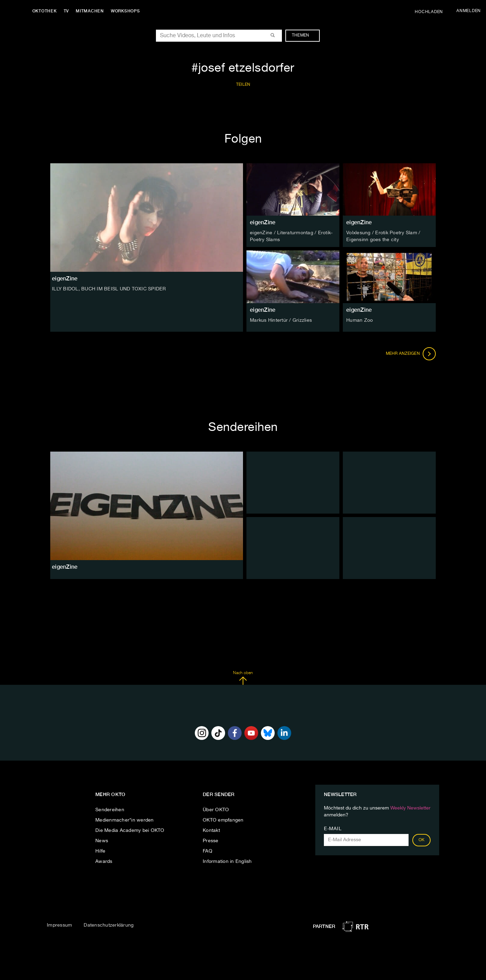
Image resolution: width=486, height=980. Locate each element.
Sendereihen (110, 809)
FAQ (208, 851)
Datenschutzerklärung (109, 925)
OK (422, 840)
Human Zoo (360, 320)
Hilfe (100, 851)
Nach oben (243, 678)
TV (67, 11)
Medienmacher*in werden (125, 820)
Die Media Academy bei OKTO (130, 830)
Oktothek (45, 11)
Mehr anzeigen (411, 353)
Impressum (59, 925)
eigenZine (263, 222)
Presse (211, 840)
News (102, 840)
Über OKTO (216, 809)
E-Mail (333, 828)
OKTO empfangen (223, 820)
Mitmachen (91, 11)
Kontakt (211, 830)
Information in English (227, 861)
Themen (304, 35)
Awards (104, 861)
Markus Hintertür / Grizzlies (281, 320)
